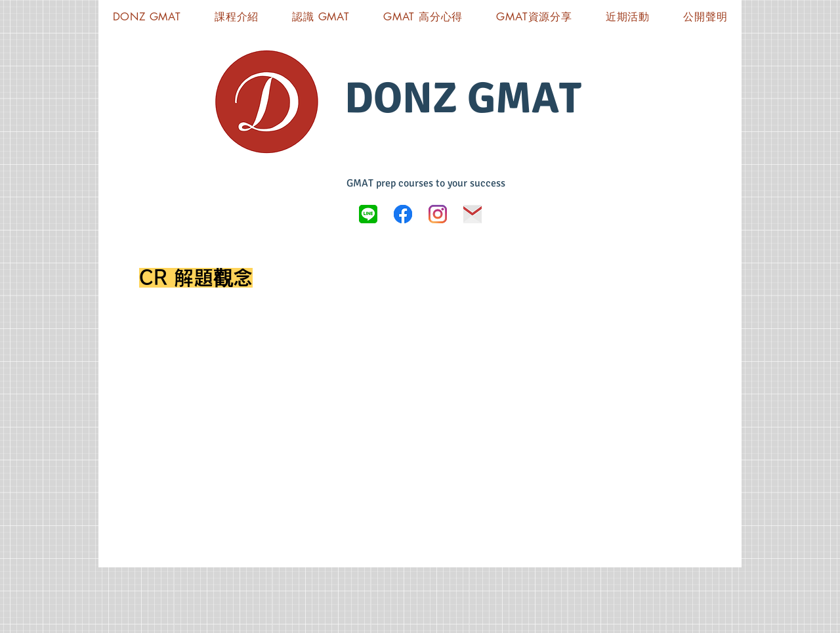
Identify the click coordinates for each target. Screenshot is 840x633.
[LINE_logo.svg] (368, 214)
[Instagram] (438, 214)
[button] (535, 17)
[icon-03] (472, 214)
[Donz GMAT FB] (403, 214)
